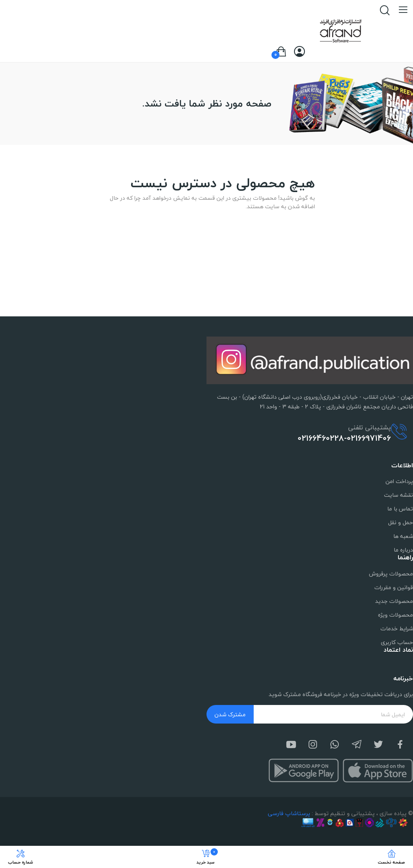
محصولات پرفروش (391, 574)
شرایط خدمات (397, 629)
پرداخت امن (399, 481)
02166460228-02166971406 (344, 438)
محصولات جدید (394, 601)
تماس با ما (400, 509)
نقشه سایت (398, 495)
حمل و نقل (400, 522)
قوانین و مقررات (394, 587)
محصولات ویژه (395, 615)
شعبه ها (403, 536)
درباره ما (403, 550)
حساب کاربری (397, 642)
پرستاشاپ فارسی (289, 813)
